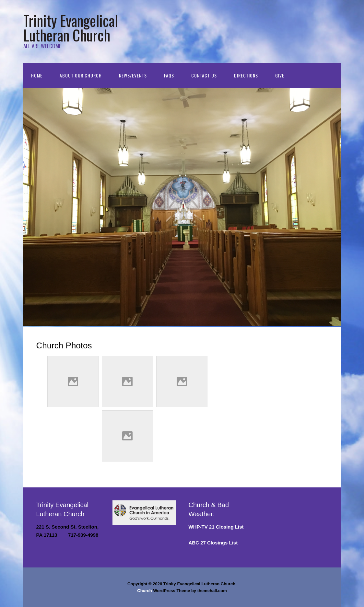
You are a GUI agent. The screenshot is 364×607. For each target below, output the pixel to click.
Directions (246, 75)
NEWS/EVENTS (133, 75)
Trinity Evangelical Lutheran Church (71, 28)
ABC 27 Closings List (213, 543)
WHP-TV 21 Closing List (216, 527)
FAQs (169, 75)
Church (145, 591)
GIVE (280, 75)
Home (37, 75)
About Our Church (81, 75)
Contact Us (204, 75)
